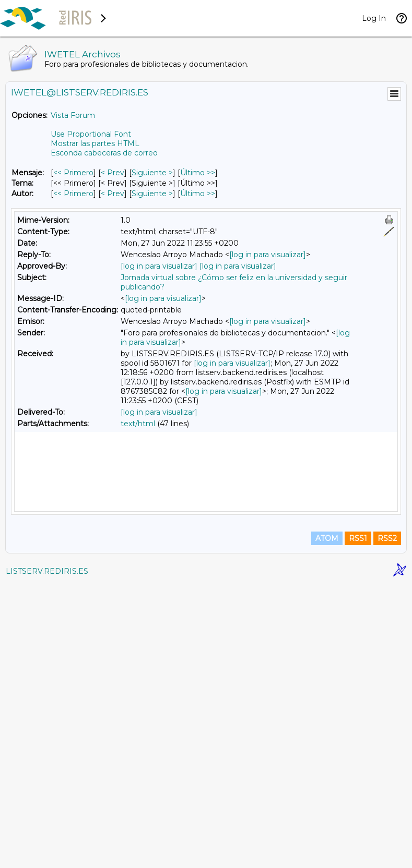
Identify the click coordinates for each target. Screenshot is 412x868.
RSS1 (358, 822)
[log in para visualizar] (268, 255)
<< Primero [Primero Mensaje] (73, 173)
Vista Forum (73, 115)
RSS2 (387, 822)
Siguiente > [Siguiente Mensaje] (152, 173)
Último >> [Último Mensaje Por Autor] (198, 194)
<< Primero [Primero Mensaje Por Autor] (73, 194)
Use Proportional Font (91, 134)
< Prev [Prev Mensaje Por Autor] (113, 194)
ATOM (327, 822)
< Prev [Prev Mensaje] (113, 173)
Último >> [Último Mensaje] (198, 173)
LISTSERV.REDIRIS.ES (47, 855)
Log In (374, 18)
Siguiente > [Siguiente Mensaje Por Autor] (152, 194)
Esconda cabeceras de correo (104, 153)
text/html (138, 424)
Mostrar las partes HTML (95, 143)
